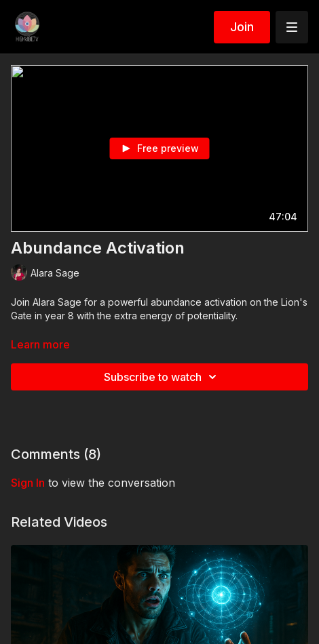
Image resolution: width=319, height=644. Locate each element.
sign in (28, 483)
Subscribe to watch (162, 377)
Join (242, 27)
